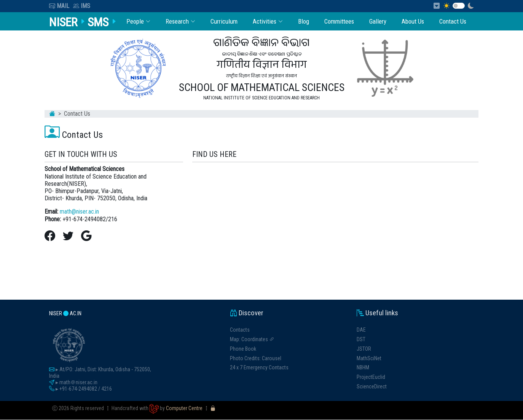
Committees (338, 21)
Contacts (240, 330)
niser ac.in (65, 314)
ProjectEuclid (371, 377)
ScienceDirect (372, 386)
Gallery (377, 21)
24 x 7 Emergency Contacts (259, 368)
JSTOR (364, 349)
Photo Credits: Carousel (256, 358)
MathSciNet (369, 358)
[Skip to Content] (438, 6)
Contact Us (453, 21)
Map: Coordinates (252, 339)
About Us (412, 21)
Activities (266, 21)
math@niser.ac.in (79, 212)
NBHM (363, 368)
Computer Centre (184, 409)
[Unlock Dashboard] (213, 409)
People (136, 21)
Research (179, 21)
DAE (361, 330)
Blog (302, 21)
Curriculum (222, 21)
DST (361, 339)
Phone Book (243, 349)
